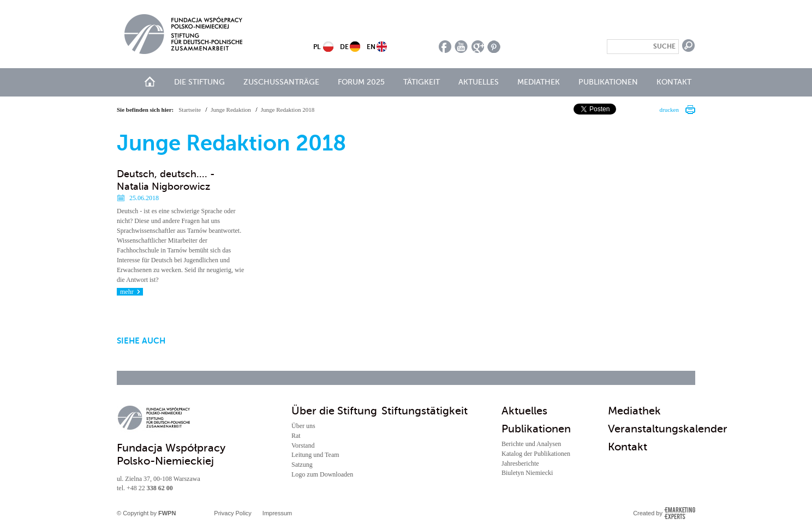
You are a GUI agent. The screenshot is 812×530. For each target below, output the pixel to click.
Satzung (302, 465)
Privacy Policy (232, 513)
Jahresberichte (520, 463)
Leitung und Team (315, 455)
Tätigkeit (422, 82)
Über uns (303, 426)
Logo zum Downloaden (322, 474)
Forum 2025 (361, 82)
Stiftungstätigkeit (425, 411)
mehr (127, 292)
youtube (461, 47)
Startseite (190, 110)
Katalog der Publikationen (536, 454)
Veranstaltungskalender (668, 429)
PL (317, 47)
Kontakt (674, 82)
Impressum (277, 513)
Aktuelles (479, 82)
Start (150, 82)
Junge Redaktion (231, 110)
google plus (478, 47)
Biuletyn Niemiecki (527, 473)
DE (344, 47)
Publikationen (608, 82)
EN (371, 47)
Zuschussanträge (281, 82)
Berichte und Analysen (531, 444)
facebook (445, 47)
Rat (296, 436)
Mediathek (539, 82)
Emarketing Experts (680, 513)
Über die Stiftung (334, 411)
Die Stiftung (199, 82)
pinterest (494, 47)
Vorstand (303, 445)
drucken (669, 110)
